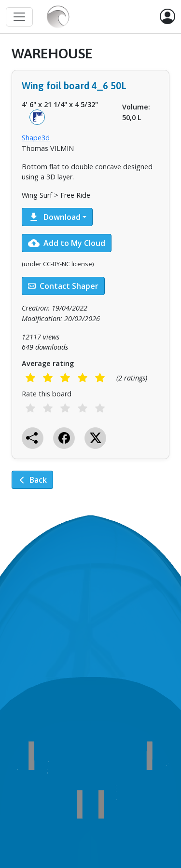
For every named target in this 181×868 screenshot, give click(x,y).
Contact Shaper (63, 286)
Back (32, 480)
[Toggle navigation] (19, 17)
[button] (167, 17)
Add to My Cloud (67, 243)
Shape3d (36, 138)
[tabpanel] (90, 274)
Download (54, 217)
